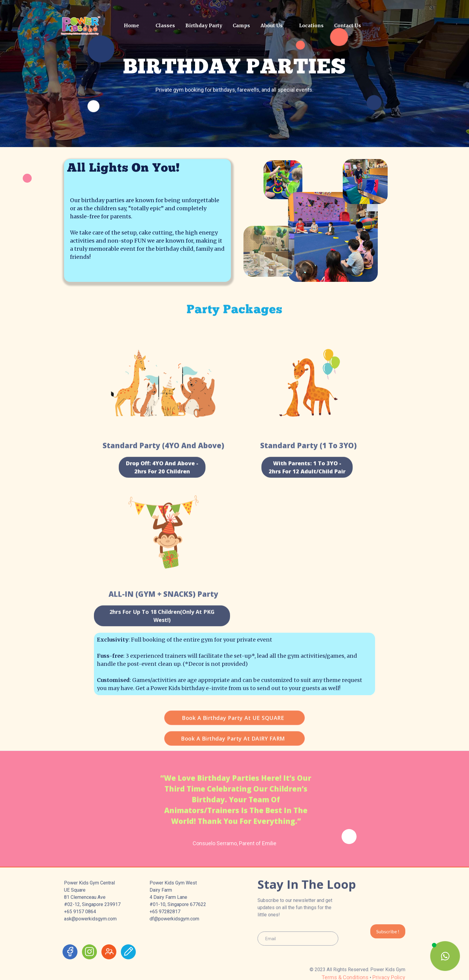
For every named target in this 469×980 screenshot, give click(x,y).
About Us (272, 25)
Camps (241, 25)
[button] (163, 25)
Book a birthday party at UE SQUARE (233, 732)
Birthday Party (204, 25)
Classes (165, 25)
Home (131, 25)
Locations (311, 25)
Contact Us (348, 25)
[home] (89, 25)
